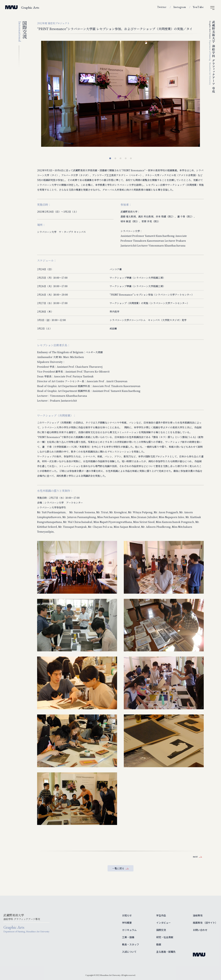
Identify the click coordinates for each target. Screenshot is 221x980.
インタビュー (164, 923)
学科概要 (127, 923)
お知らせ (127, 915)
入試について (129, 952)
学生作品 (161, 915)
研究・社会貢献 (165, 937)
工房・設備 (128, 937)
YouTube (198, 7)
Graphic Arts (30, 7)
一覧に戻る (118, 868)
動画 (159, 944)
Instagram (180, 7)
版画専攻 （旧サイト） (205, 923)
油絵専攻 (198, 915)
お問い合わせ (200, 930)
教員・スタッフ (131, 944)
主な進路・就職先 (166, 952)
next (195, 856)
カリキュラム (129, 930)
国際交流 (161, 930)
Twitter (162, 7)
